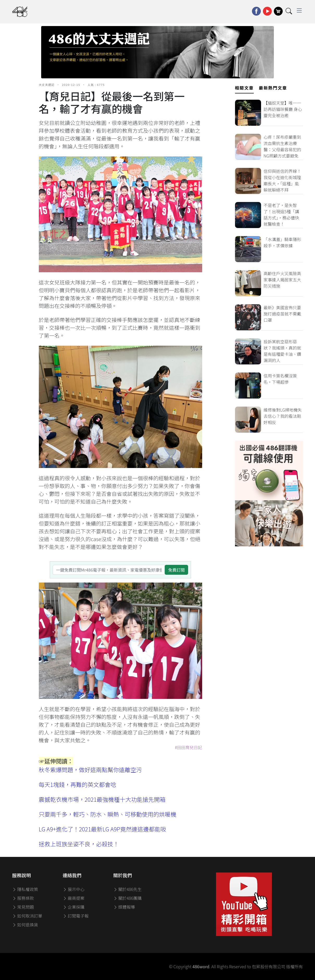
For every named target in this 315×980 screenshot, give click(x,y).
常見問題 (23, 907)
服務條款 (23, 898)
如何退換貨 (25, 925)
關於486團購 (128, 898)
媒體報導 (124, 907)
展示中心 (74, 889)
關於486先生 (128, 889)
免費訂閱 (176, 570)
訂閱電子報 (76, 916)
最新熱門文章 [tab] (273, 88)
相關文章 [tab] (244, 88)
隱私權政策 (25, 889)
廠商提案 (74, 898)
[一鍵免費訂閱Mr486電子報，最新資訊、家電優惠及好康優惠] (109, 570)
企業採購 (74, 907)
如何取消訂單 (27, 916)
